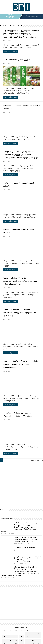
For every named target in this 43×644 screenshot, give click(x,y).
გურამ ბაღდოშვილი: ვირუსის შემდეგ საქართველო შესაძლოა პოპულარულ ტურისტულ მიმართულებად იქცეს (20, 527)
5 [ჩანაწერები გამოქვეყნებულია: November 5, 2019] (10, 637)
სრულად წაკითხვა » (10, 52)
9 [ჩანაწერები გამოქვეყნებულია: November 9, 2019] (33, 637)
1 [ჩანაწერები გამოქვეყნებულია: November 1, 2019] (27, 634)
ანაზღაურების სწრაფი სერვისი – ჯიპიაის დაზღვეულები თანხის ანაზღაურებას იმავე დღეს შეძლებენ (20, 155)
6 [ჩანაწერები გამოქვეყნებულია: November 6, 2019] (16, 637)
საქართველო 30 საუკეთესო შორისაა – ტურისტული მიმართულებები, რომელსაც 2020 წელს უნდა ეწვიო (21, 34)
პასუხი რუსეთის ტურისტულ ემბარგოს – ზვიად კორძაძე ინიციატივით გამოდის (26, 539)
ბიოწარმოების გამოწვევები (16, 60)
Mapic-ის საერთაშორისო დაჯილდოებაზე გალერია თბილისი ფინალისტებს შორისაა (20, 281)
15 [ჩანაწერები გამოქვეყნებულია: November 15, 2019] (27, 640)
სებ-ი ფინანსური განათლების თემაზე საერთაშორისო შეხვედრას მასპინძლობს (20, 364)
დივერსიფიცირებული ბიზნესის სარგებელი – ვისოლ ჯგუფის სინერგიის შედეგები (27, 559)
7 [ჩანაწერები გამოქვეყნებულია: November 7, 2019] (21, 637)
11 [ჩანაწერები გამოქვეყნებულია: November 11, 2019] (4, 640)
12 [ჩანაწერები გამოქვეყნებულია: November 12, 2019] (10, 640)
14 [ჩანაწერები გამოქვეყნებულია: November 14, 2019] (21, 640)
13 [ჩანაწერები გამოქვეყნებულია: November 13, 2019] (16, 640)
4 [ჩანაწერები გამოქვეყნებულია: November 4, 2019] (4, 637)
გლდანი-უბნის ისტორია (24, 548)
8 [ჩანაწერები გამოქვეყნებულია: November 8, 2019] (27, 637)
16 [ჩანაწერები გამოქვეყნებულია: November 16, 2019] (33, 640)
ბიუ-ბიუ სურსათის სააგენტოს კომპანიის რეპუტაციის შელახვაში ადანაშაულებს (19, 313)
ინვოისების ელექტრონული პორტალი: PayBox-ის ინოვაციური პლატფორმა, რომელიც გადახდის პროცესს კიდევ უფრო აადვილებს (21, 571)
